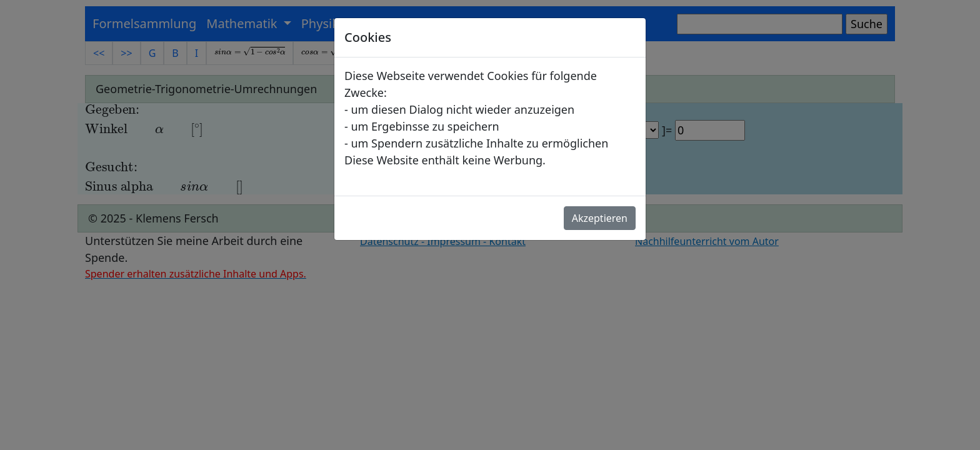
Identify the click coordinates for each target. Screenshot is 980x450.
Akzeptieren (600, 218)
